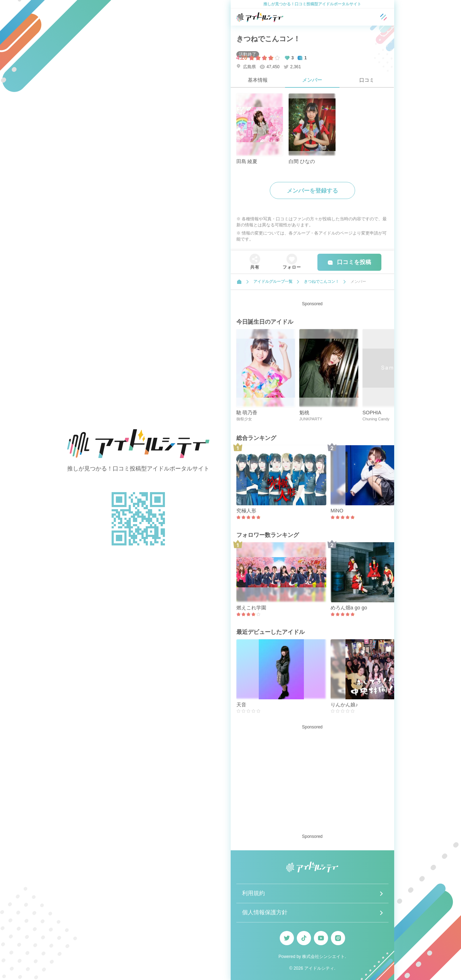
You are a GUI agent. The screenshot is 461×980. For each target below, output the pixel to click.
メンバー (312, 80)
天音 (241, 705)
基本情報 (258, 80)
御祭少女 (244, 419)
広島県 (246, 67)
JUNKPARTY (311, 419)
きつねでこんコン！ (268, 39)
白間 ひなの (302, 161)
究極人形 (246, 511)
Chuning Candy (376, 419)
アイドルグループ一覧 (273, 281)
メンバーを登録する (312, 191)
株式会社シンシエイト (323, 957)
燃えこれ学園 (251, 608)
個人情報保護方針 (265, 912)
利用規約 (253, 893)
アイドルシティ (319, 968)
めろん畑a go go (349, 608)
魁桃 (304, 413)
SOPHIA (372, 413)
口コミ (367, 80)
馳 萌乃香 (247, 413)
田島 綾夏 (247, 161)
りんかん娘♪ (344, 705)
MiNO (337, 511)
